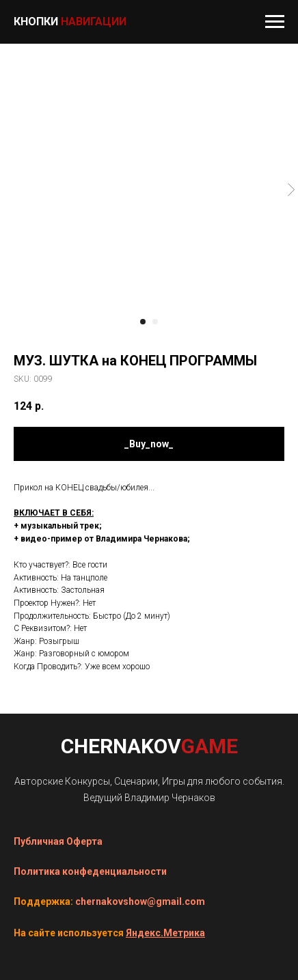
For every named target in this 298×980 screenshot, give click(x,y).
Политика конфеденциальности (90, 871)
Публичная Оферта (58, 841)
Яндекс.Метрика (165, 933)
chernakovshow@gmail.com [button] (140, 901)
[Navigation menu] (275, 22)
